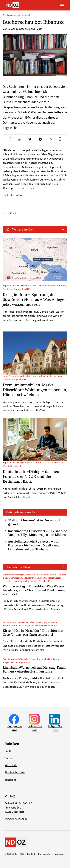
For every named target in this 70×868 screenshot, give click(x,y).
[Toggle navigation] (62, 5)
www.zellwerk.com (16, 819)
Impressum (59, 854)
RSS (22, 854)
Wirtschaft (11, 765)
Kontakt (31, 854)
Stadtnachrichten (18, 567)
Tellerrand (11, 780)
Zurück (12, 213)
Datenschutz (44, 854)
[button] (10, 139)
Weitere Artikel (23, 229)
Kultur (8, 758)
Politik (8, 751)
